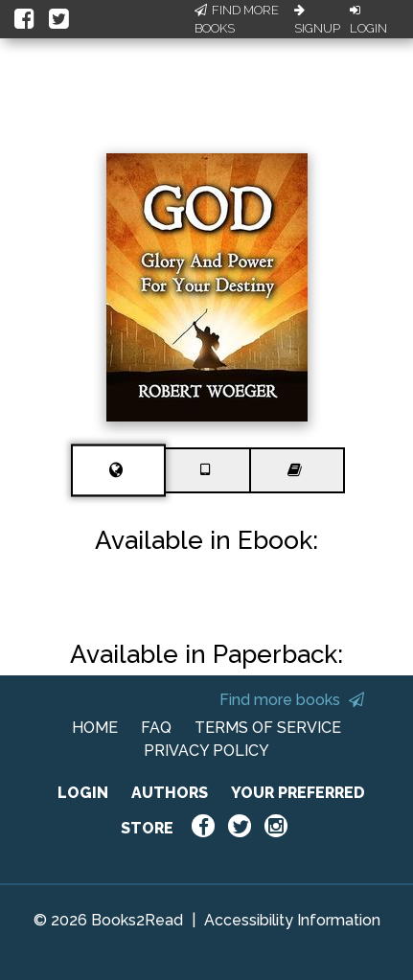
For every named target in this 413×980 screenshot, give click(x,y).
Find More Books (237, 20)
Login (368, 20)
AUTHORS (170, 793)
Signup (317, 20)
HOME (95, 728)
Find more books (292, 700)
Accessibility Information (292, 920)
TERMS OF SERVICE (268, 728)
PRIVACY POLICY (206, 751)
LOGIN (83, 793)
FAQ (156, 728)
